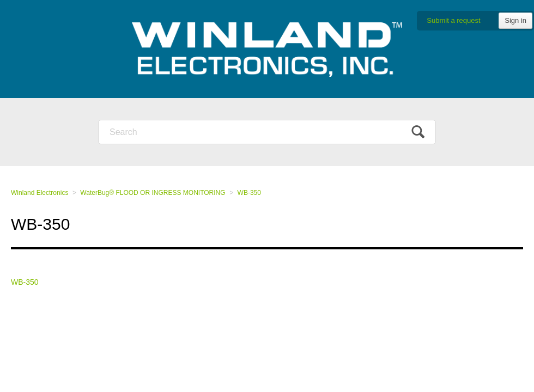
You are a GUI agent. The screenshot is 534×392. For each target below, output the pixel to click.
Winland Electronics (40, 193)
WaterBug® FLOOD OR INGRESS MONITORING (153, 193)
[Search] (267, 132)
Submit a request (453, 20)
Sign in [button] (515, 20)
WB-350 (249, 193)
